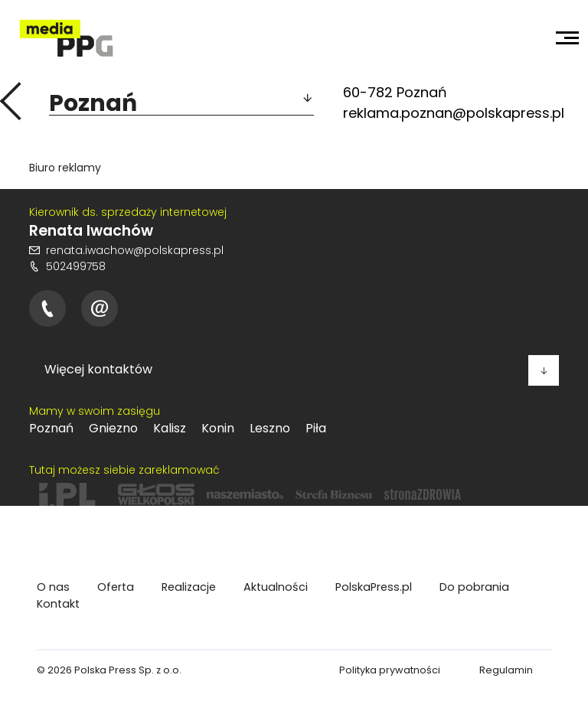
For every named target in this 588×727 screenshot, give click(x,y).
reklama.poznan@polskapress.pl (454, 113)
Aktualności (276, 587)
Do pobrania (474, 587)
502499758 (76, 266)
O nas (53, 587)
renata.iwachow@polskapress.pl (135, 250)
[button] (181, 88)
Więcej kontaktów (98, 369)
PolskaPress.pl (374, 587)
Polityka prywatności (390, 670)
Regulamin (506, 670)
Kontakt (58, 604)
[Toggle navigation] (567, 38)
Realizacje (189, 587)
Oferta (116, 587)
